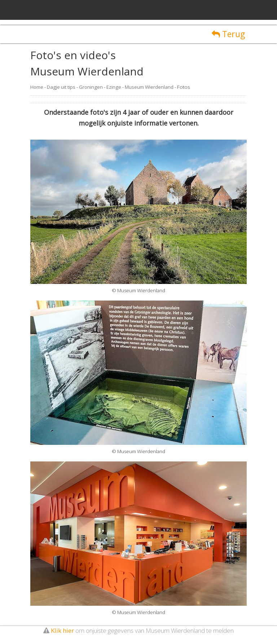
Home (37, 87)
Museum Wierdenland (149, 87)
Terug (228, 34)
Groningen (91, 87)
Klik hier (62, 630)
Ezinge (114, 87)
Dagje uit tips (61, 87)
